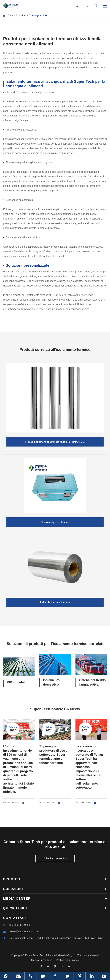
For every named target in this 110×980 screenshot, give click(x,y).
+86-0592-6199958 (17, 925)
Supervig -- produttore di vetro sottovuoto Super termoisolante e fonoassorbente (53, 755)
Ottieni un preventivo (55, 858)
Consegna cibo (38, 16)
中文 (86, 6)
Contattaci (15, 918)
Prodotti (55, 879)
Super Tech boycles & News (55, 709)
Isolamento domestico (51, 682)
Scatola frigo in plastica (55, 522)
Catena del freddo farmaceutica (93, 682)
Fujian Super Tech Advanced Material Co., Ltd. (51, 955)
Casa (10, 16)
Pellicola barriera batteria (55, 602)
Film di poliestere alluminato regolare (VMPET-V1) (55, 442)
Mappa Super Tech (42, 960)
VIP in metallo (17, 682)
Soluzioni (21, 16)
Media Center (55, 899)
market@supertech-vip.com (21, 932)
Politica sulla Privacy (67, 960)
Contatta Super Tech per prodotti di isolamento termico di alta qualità (55, 844)
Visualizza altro (13, 803)
